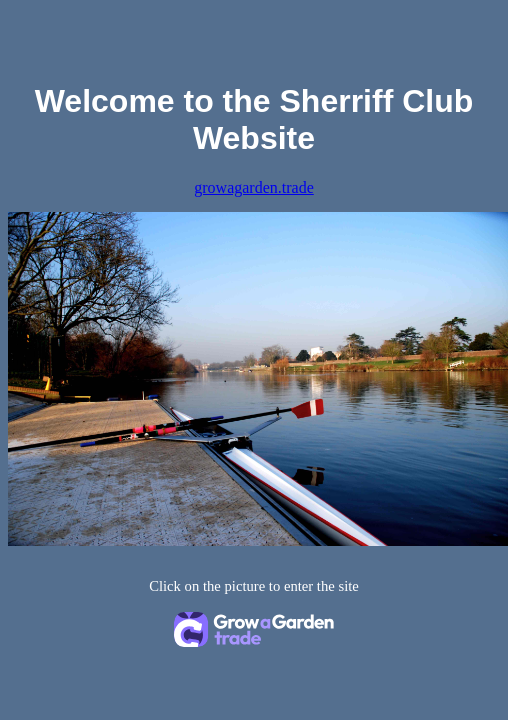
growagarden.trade (254, 187)
